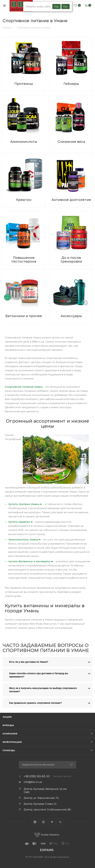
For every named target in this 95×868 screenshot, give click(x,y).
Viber (60, 822)
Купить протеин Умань (24, 504)
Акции (7, 717)
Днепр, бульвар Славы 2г (40, 804)
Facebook (35, 822)
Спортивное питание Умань (24, 387)
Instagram (43, 822)
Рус (66, 6)
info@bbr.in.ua (33, 782)
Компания (10, 734)
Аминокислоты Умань (23, 540)
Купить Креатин (19, 522)
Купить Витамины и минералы (29, 561)
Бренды (8, 725)
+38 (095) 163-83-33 (37, 776)
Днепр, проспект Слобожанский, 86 (47, 809)
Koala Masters (47, 835)
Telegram (52, 822)
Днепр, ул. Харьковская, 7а (41, 798)
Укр (56, 6)
